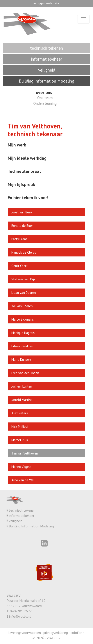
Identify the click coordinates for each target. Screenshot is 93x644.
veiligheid (16, 521)
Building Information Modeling (31, 526)
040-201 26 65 (21, 611)
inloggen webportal (47, 3)
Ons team (45, 98)
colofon (76, 633)
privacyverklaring (56, 633)
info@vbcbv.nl (20, 616)
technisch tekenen (22, 510)
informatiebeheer (21, 516)
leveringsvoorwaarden (25, 633)
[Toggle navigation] (83, 19)
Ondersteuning (45, 103)
